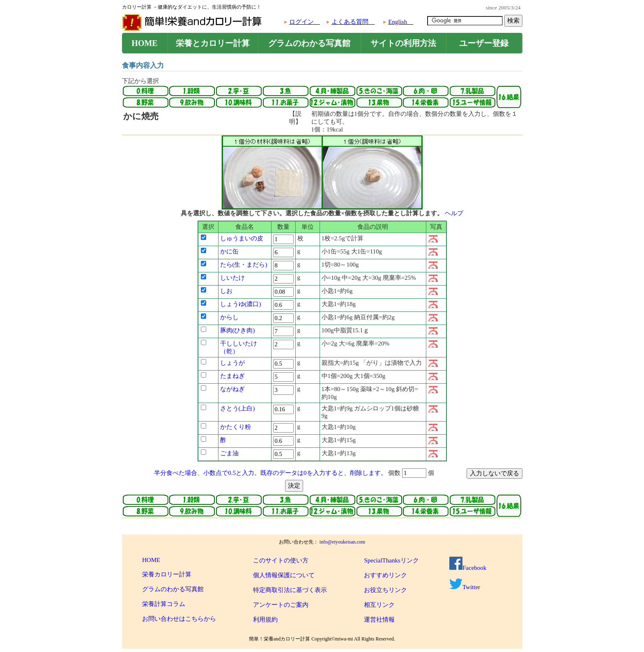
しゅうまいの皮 (242, 238)
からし (229, 317)
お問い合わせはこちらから (179, 619)
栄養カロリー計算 (167, 574)
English (398, 22)
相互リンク (379, 605)
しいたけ (232, 278)
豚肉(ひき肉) (238, 330)
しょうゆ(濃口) (241, 304)
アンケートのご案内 (281, 605)
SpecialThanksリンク (391, 560)
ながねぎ (232, 389)
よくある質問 (350, 22)
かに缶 (229, 251)
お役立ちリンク (385, 590)
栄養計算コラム (164, 604)
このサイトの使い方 (281, 560)
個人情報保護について (284, 575)
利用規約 (265, 620)
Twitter (465, 587)
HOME (144, 43)
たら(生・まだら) (244, 265)
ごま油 (229, 453)
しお (226, 291)
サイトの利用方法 (403, 43)
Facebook (468, 568)
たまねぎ (232, 376)
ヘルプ (454, 213)
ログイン (301, 22)
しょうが (232, 363)
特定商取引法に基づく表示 (290, 590)
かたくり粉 (236, 427)
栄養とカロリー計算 (213, 43)
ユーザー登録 (484, 43)
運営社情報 (379, 620)
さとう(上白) (238, 408)
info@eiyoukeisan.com (342, 542)
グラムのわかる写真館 (309, 43)
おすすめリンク (385, 575)
